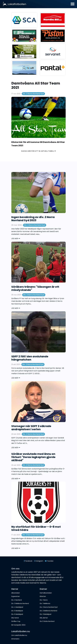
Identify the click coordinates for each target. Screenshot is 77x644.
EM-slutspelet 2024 (18, 625)
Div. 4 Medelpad (17, 607)
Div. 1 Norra (44, 600)
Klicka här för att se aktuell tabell (38, 151)
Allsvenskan (16, 593)
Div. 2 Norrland (17, 600)
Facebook (28, 561)
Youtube (49, 561)
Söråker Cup (16, 621)
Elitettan (43, 596)
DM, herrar (15, 618)
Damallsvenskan (46, 593)
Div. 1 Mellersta (45, 603)
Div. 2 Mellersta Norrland (48, 611)
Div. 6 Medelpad (17, 614)
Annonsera (15, 639)
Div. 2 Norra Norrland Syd (33, 94)
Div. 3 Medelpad (45, 614)
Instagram (39, 561)
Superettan (16, 596)
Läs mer (16, 239)
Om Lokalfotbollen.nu (19, 635)
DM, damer (44, 618)
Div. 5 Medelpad (17, 611)
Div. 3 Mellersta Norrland (20, 603)
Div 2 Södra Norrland (47, 621)
